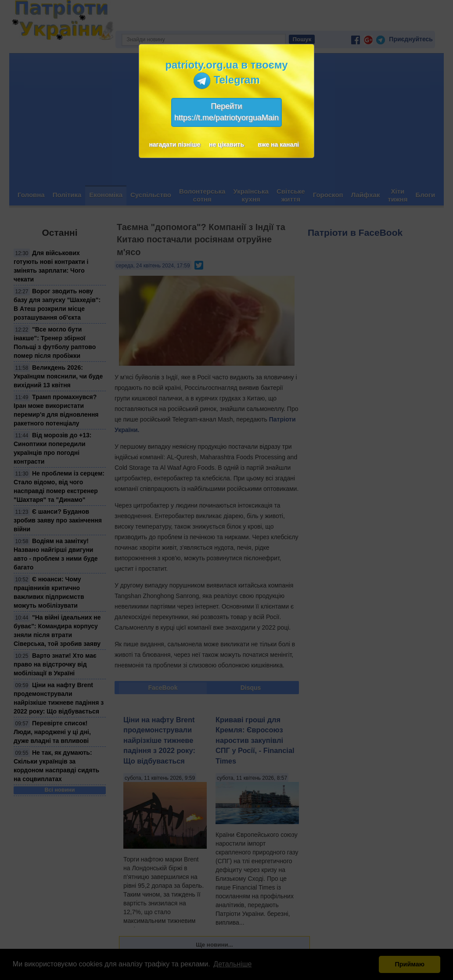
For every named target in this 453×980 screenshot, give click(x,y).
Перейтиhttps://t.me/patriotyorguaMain (226, 112)
